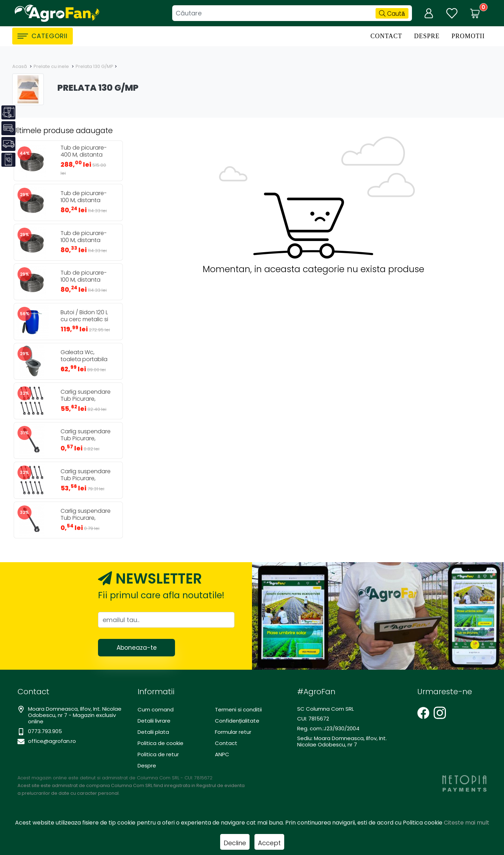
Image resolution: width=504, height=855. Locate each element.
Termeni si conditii (238, 709)
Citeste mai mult (467, 823)
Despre (427, 36)
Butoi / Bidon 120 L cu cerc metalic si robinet (84, 319)
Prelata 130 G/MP (94, 66)
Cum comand (156, 709)
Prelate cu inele (51, 66)
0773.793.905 (45, 731)
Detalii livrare (154, 721)
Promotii (468, 36)
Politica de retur (158, 754)
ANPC (222, 754)
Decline (235, 843)
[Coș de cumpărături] (475, 13)
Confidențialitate (237, 721)
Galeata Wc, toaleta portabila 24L (84, 359)
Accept (269, 843)
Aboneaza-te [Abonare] (137, 648)
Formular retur (233, 732)
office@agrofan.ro (52, 741)
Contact (386, 36)
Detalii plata (153, 732)
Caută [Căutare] (392, 14)
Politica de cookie (160, 743)
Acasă (20, 66)
